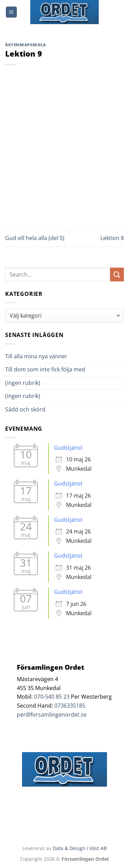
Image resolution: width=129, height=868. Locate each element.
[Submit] (117, 274)
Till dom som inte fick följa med (45, 369)
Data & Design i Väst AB (80, 848)
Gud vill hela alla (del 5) (35, 238)
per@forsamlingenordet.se (52, 715)
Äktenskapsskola (25, 45)
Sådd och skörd (25, 409)
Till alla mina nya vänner (42, 356)
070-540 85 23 (52, 697)
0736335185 (70, 706)
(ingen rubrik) (23, 383)
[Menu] (11, 12)
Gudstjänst (68, 448)
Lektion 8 (112, 238)
